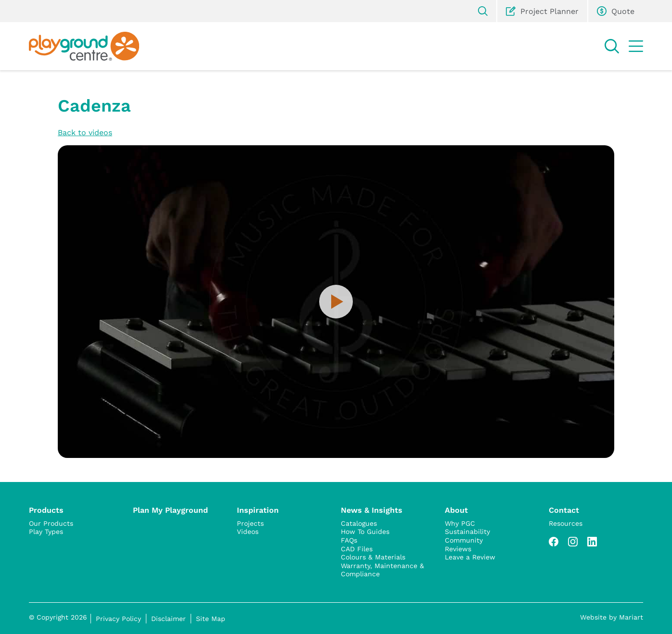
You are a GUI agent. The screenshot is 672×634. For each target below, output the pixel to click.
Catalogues (359, 523)
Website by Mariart (612, 617)
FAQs (349, 540)
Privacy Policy (118, 619)
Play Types (46, 532)
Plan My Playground (170, 510)
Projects (250, 523)
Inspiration (258, 510)
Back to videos (85, 132)
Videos (248, 532)
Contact (564, 510)
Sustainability (467, 532)
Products (46, 510)
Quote (616, 11)
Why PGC (460, 523)
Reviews (458, 549)
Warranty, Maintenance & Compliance (382, 570)
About (456, 510)
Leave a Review (470, 557)
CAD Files (357, 549)
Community (464, 540)
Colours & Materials (373, 557)
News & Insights (372, 510)
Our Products (51, 523)
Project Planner (542, 11)
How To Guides (365, 532)
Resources (566, 523)
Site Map (211, 619)
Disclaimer (168, 619)
